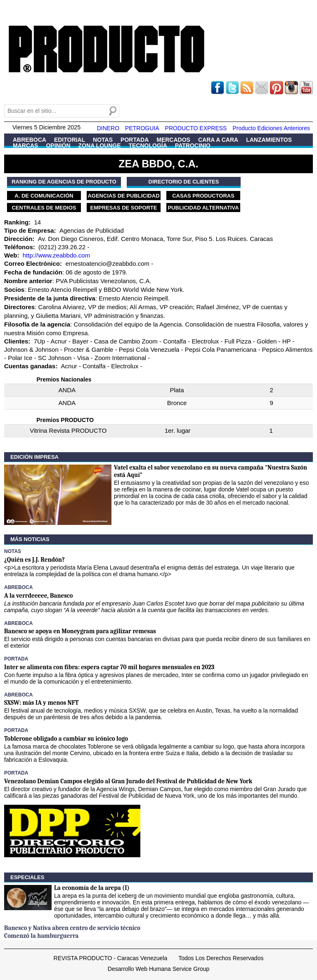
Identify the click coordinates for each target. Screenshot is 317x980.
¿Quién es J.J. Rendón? (34, 560)
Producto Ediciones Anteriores (271, 128)
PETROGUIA (142, 128)
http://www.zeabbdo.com (56, 255)
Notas (103, 140)
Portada (135, 140)
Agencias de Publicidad (123, 196)
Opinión (58, 145)
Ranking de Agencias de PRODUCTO (64, 182)
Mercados (173, 140)
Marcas (25, 145)
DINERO (108, 128)
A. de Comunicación (44, 196)
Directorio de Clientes (184, 182)
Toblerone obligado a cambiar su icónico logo (66, 739)
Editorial (70, 140)
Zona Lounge (100, 145)
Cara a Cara (218, 140)
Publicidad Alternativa (203, 208)
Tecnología (148, 145)
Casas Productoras (203, 196)
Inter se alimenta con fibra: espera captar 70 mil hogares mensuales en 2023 (109, 667)
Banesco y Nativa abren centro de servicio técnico (72, 928)
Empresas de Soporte (124, 208)
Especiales (27, 877)
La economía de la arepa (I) (92, 888)
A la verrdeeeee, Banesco (38, 596)
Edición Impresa (34, 457)
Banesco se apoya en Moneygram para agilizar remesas (80, 631)
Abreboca (30, 140)
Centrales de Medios (44, 208)
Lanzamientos (269, 140)
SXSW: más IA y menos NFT (41, 703)
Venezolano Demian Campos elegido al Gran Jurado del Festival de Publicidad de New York (128, 781)
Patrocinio (193, 145)
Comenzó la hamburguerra (41, 936)
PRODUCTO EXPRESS (196, 128)
